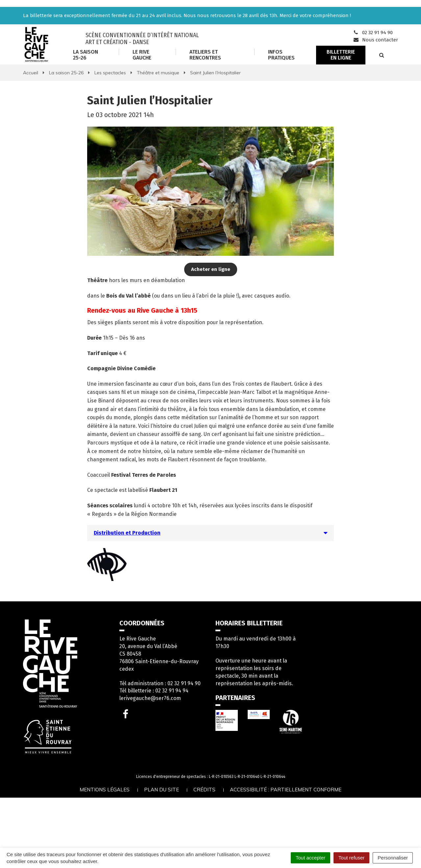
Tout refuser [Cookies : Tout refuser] (351, 858)
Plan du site (161, 790)
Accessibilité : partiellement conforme (286, 790)
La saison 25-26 (86, 55)
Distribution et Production (127, 533)
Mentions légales (105, 790)
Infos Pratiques (281, 55)
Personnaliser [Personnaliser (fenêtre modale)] (393, 858)
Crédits (204, 790)
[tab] (210, 533)
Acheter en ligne (211, 269)
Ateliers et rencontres (205, 55)
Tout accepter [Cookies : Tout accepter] (310, 858)
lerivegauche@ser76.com (150, 698)
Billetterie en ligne (341, 55)
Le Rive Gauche (142, 55)
